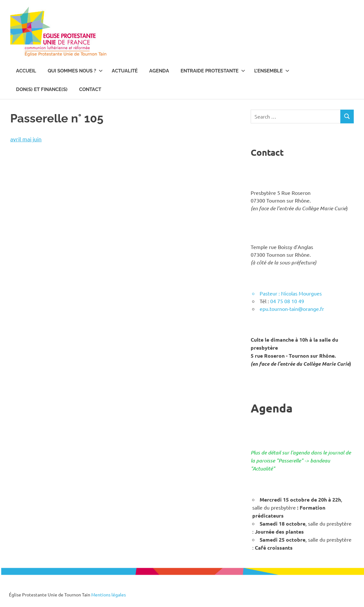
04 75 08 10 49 (287, 301)
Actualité (125, 71)
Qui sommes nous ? (75, 71)
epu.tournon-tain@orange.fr (292, 309)
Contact (90, 89)
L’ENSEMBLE (272, 71)
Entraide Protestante (213, 71)
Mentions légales (109, 595)
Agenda (159, 71)
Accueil (26, 71)
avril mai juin (26, 139)
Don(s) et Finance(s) (42, 89)
